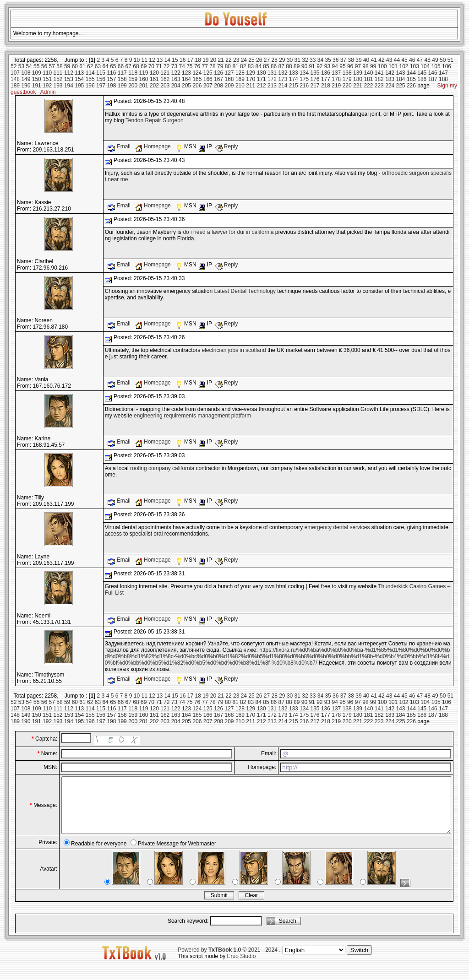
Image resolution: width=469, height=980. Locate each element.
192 (47, 86)
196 (90, 86)
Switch (359, 961)
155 (90, 79)
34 (320, 60)
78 (212, 66)
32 (305, 60)
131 (272, 73)
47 (420, 60)
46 (412, 60)
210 (240, 86)
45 (404, 60)
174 (294, 79)
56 (44, 66)
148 (15, 79)
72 (166, 66)
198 (111, 86)
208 (218, 86)
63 (98, 66)
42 (381, 60)
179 (347, 79)
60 (75, 66)
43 (389, 60)
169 (240, 79)
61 (82, 66)
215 (294, 86)
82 (243, 66)
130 (262, 73)
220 (347, 86)
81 (235, 66)
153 (69, 79)
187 (433, 79)
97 (358, 66)
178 (336, 79)
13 (160, 60)
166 (208, 79)
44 (397, 60)
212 (262, 86)
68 (136, 66)
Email (120, 146)
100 (382, 66)
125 (208, 73)
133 (294, 73)
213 (272, 86)
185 (411, 79)
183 (390, 79)
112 (69, 73)
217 (315, 86)
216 (304, 86)
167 (218, 79)
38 (351, 60)
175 (304, 79)
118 (133, 73)
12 (152, 60)
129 (251, 73)
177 (326, 79)
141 (379, 73)
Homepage (154, 146)
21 (221, 60)
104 (425, 66)
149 (26, 79)
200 (133, 86)
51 (450, 60)
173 (283, 79)
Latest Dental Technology (245, 291)
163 (176, 79)
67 (128, 66)
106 (447, 66)
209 (229, 86)
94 (335, 66)
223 (379, 86)
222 (368, 86)
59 (67, 66)
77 (205, 66)
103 (414, 66)
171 (262, 79)
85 (266, 66)
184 (401, 79)
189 (15, 86)
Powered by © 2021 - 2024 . (229, 961)
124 (197, 73)
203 (165, 86)
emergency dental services (337, 527)
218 (326, 86)
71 (159, 66)
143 (401, 73)
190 (26, 86)
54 (29, 66)
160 (144, 79)
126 (218, 73)
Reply (227, 146)
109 (37, 73)
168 (229, 79)
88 (289, 66)
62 (90, 66)
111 (58, 73)
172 (272, 79)
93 (327, 66)
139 (358, 73)
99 (373, 66)
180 (358, 79)
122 (176, 73)
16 (183, 60)
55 (36, 66)
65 (113, 66)
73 (174, 66)
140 (368, 73)
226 (411, 86)
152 (58, 79)
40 (366, 60)
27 (267, 60)
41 (374, 60)
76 (197, 66)
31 (297, 60)
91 (312, 66)
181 (368, 79)
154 (79, 79)
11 (145, 60)
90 (304, 66)
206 (197, 86)
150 (37, 79)
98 (365, 66)
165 (197, 79)
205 (186, 86)
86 (274, 66)
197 (101, 86)
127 (229, 73)
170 (251, 79)
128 (240, 73)
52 (14, 66)
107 (15, 73)
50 (443, 60)
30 (290, 60)
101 (393, 66)
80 (228, 66)
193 (58, 86)
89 (297, 66)
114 (90, 73)
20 (213, 60)
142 (390, 73)
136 (326, 73)
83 (251, 66)
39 (358, 60)
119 (144, 73)
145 (422, 73)
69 (144, 66)
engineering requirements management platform (192, 416)
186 (422, 79)
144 (411, 73)
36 (335, 60)
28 (274, 60)
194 (69, 86)
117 (122, 73)
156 (101, 79)
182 (379, 79)
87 (281, 66)
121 (165, 73)
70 (151, 66)
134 (304, 73)
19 (205, 60)
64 (105, 66)
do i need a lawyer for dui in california (228, 232)
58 (59, 66)
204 (176, 86)
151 (47, 79)
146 (433, 73)
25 (251, 60)
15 (175, 60)
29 (282, 60)
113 (79, 73)
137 (336, 73)
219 (336, 86)
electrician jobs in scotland (234, 350)
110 (47, 73)
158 (122, 79)
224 (390, 86)
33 (313, 60)
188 (443, 79)
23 (236, 60)
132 (283, 73)
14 (167, 60)
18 (198, 60)
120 (154, 73)
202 (154, 86)
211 (251, 86)
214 (283, 86)
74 (182, 66)
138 (347, 73)
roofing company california (162, 468)
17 (190, 60)
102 (404, 66)
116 (111, 73)
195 (79, 86)
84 (259, 66)
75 (189, 66)
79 (220, 66)
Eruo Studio (242, 967)
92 (319, 66)
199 (122, 86)
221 (358, 86)
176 (315, 79)
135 (315, 73)
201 (144, 86)
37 (343, 60)
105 (436, 66)
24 (244, 60)
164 (186, 79)
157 (111, 79)
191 (37, 86)
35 (328, 60)
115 (101, 73)
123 (186, 73)
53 (21, 66)
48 (428, 60)
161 (154, 79)
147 (443, 73)
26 (259, 60)
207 (208, 86)
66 (121, 66)
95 (342, 66)
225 (401, 86)
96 (350, 66)
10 (137, 60)
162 (165, 79)
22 (228, 60)
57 (52, 66)
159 (133, 79)
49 (435, 60)
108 (26, 73)
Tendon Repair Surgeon (155, 120)
